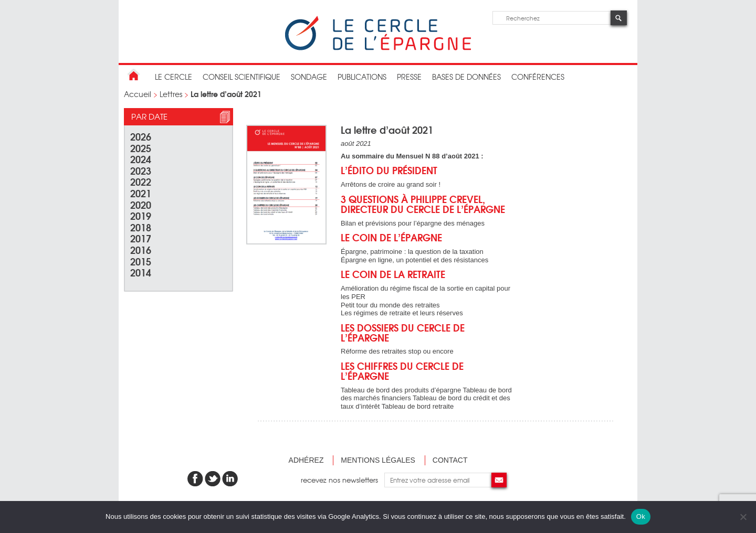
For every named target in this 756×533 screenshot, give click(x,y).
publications (362, 77)
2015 (141, 261)
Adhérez (306, 460)
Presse (409, 77)
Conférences (538, 77)
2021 (141, 193)
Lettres (171, 94)
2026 (141, 136)
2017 (141, 238)
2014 (141, 272)
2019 (141, 215)
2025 (141, 148)
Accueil (138, 94)
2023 (141, 170)
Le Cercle (174, 77)
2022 (141, 181)
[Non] (743, 517)
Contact (450, 460)
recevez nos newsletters (343, 480)
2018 (141, 227)
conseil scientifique (241, 77)
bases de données (466, 77)
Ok (641, 516)
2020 (141, 204)
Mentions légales (378, 460)
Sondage (309, 77)
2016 (141, 249)
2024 (141, 159)
